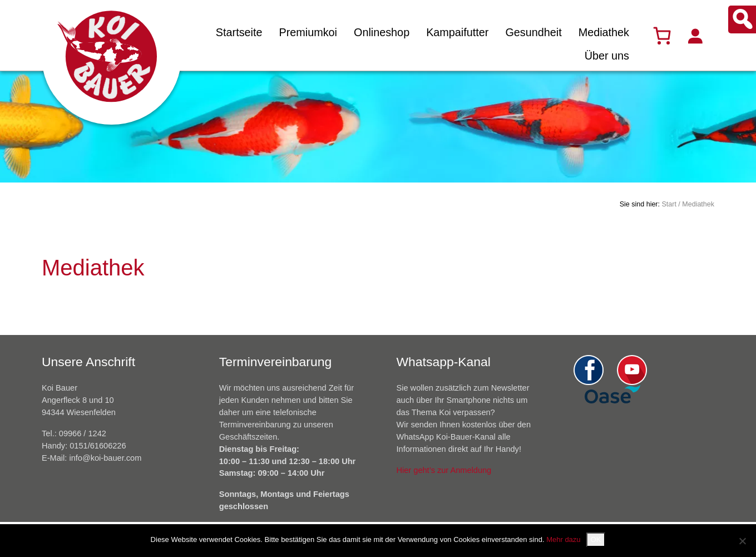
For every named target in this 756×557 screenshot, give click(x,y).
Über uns (607, 56)
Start (669, 204)
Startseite (239, 32)
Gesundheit (533, 32)
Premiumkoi (308, 32)
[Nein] (742, 541)
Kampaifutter (457, 32)
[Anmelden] (695, 36)
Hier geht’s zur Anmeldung (444, 470)
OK (596, 539)
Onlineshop (382, 32)
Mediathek (604, 32)
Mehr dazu (563, 539)
